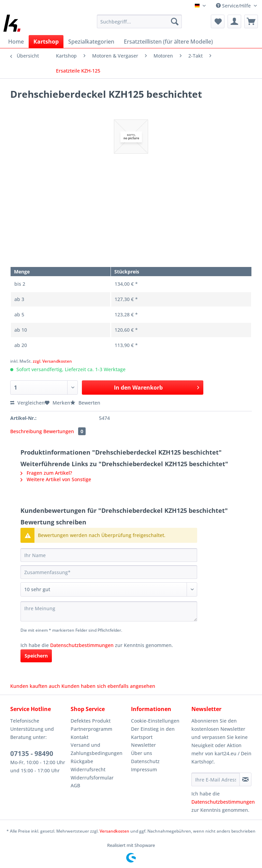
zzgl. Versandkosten (52, 361)
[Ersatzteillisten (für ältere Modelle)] (168, 42)
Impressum (144, 769)
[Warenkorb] (251, 21)
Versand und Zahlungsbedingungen (97, 749)
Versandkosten (114, 831)
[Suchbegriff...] (140, 21)
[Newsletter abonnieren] (245, 779)
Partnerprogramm (91, 729)
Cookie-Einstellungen (155, 721)
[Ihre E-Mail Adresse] (216, 779)
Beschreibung (26, 431)
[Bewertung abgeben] (109, 589)
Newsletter (143, 745)
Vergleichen (27, 403)
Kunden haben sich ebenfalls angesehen (108, 686)
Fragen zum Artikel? (46, 473)
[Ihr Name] (109, 555)
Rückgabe (82, 761)
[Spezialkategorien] (91, 42)
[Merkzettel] (218, 21)
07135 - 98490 (32, 754)
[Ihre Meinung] (109, 611)
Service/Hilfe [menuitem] (234, 6)
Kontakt (79, 737)
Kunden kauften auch (35, 686)
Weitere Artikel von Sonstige (56, 479)
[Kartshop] (46, 42)
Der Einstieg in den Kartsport (153, 733)
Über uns (142, 753)
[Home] (16, 42)
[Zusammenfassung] (109, 572)
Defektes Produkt (91, 721)
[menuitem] (140, 25)
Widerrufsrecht (88, 769)
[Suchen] (175, 21)
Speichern (36, 656)
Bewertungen (64, 431)
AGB (75, 785)
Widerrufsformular (92, 778)
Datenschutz (145, 761)
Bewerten (85, 403)
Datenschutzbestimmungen (82, 645)
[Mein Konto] (234, 21)
